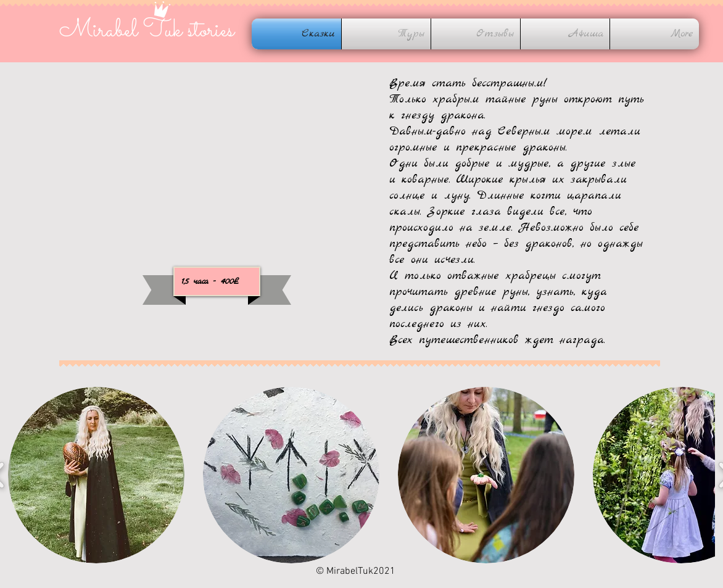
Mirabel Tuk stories (147, 31)
